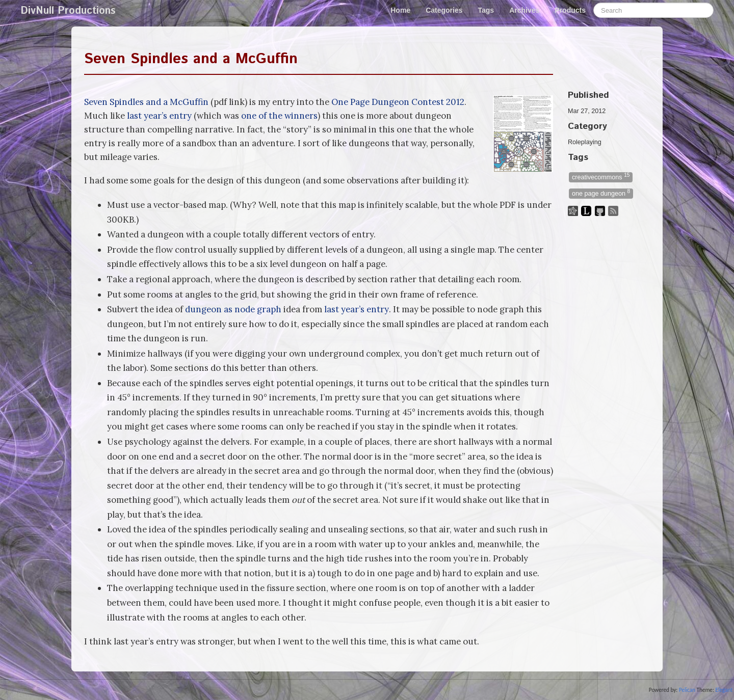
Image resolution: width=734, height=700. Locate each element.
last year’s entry (159, 116)
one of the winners (279, 116)
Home (400, 10)
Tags (486, 10)
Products (570, 10)
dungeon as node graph (233, 309)
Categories (444, 10)
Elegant (724, 690)
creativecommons (601, 177)
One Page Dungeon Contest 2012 (398, 102)
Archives (524, 10)
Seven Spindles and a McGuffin (191, 59)
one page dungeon (601, 193)
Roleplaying (585, 142)
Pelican (687, 690)
